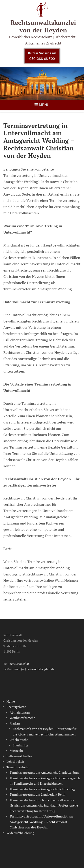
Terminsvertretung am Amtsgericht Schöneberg (42, 789)
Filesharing (20, 745)
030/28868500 (19, 664)
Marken (15, 723)
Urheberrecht (19, 740)
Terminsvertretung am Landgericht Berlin (38, 794)
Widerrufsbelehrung (20, 833)
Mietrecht (16, 751)
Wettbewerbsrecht (22, 718)
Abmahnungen (20, 712)
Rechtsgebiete (16, 707)
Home (11, 701)
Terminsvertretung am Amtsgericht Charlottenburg (45, 772)
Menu (44, 105)
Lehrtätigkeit (15, 762)
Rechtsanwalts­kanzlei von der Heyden (43, 26)
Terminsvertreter (18, 767)
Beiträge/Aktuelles (19, 756)
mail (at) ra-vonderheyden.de (34, 669)
